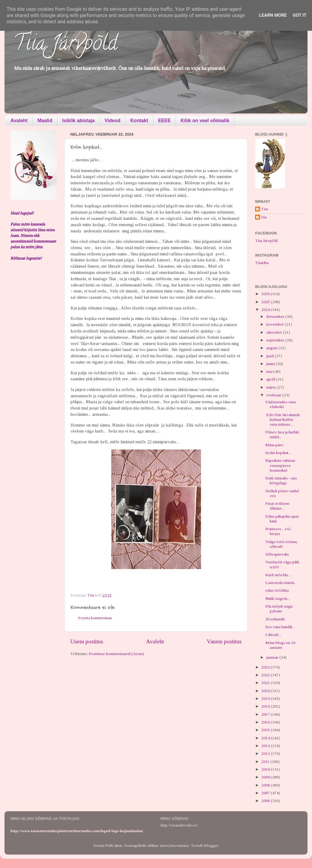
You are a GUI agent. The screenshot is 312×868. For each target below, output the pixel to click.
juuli (271, 356)
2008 (266, 785)
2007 (266, 793)
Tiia (265, 209)
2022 (266, 675)
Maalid (45, 121)
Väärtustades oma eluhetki (281, 404)
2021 (266, 683)
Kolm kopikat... (278, 453)
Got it (299, 15)
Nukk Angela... (278, 598)
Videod (113, 121)
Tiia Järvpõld (65, 45)
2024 (266, 310)
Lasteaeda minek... (281, 583)
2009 (266, 777)
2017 (266, 714)
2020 (266, 691)
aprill (271, 379)
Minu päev (274, 445)
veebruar (274, 395)
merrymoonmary (175, 845)
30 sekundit (275, 619)
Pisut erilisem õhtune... (277, 506)
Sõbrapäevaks (277, 554)
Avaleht (19, 121)
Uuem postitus (87, 641)
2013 (266, 746)
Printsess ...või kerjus (278, 531)
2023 (266, 667)
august (272, 348)
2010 (266, 769)
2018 (266, 706)
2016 (266, 722)
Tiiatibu (262, 263)
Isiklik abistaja (79, 121)
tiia (264, 217)
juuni (271, 364)
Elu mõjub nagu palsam (279, 609)
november (276, 324)
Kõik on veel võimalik (205, 121)
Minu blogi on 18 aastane (280, 645)
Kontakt (139, 121)
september (276, 340)
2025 (266, 302)
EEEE (164, 121)
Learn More (273, 15)
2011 (266, 762)
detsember (276, 316)
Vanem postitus (224, 641)
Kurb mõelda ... (278, 575)
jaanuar (273, 657)
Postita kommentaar (95, 618)
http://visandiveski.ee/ (179, 825)
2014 (266, 738)
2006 (266, 801)
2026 (266, 294)
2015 (266, 730)
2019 (266, 698)
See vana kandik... (280, 627)
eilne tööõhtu (277, 590)
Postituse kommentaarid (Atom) (117, 654)
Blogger (211, 845)
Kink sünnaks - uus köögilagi (281, 480)
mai (270, 371)
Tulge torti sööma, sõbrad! (281, 544)
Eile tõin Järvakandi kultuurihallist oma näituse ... (283, 420)
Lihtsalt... (273, 635)
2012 (266, 753)
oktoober (275, 332)
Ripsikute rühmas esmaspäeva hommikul (280, 465)
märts (271, 387)
